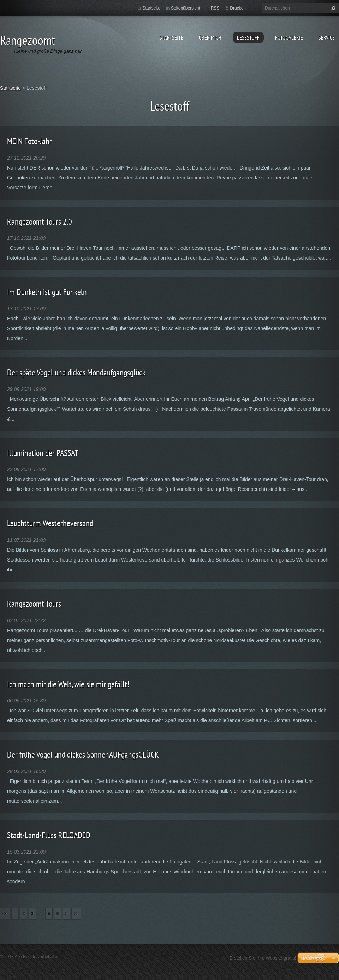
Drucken (238, 8)
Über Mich (210, 37)
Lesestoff (248, 37)
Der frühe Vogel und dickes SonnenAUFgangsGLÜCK (83, 755)
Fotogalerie (289, 37)
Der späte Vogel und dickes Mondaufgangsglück (76, 372)
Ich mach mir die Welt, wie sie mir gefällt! (68, 684)
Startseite (171, 37)
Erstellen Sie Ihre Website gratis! (263, 958)
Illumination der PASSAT (43, 453)
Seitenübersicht (186, 8)
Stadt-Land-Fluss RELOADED (49, 835)
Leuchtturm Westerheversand (50, 523)
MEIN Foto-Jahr (29, 141)
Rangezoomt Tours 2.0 (40, 222)
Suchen (332, 8)
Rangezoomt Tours (34, 604)
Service (327, 37)
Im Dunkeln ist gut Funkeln (47, 292)
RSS (215, 8)
